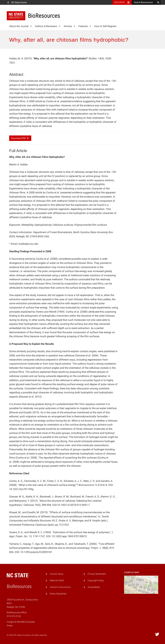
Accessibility (94, 587)
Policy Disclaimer (58, 594)
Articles (68, 26)
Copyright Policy (96, 581)
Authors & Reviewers (46, 26)
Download (20, 138)
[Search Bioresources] (144, 2)
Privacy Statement (97, 574)
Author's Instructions (60, 587)
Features (83, 26)
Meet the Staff (57, 581)
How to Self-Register (105, 26)
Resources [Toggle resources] (120, 2)
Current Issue (56, 574)
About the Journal (19, 26)
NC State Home (19, 2)
